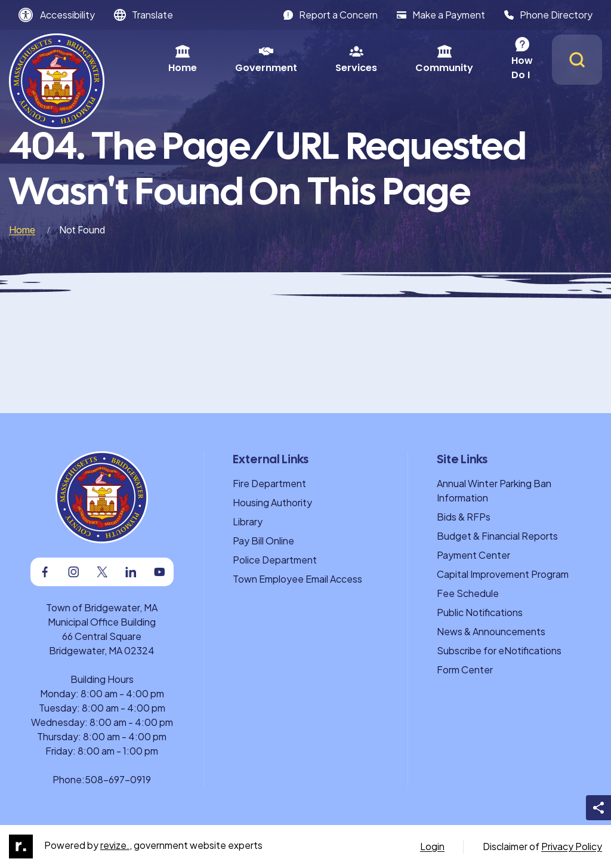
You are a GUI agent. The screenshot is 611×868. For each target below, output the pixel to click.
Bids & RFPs (464, 517)
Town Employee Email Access (297, 579)
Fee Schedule (468, 593)
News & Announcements (491, 631)
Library (248, 521)
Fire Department (269, 483)
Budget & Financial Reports (497, 536)
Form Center (465, 670)
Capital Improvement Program (503, 574)
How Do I (500, 59)
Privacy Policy (572, 846)
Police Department (275, 560)
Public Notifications (480, 612)
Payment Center (473, 555)
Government (233, 59)
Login (432, 846)
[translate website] (144, 15)
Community (411, 59)
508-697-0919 (118, 779)
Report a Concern (331, 15)
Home (150, 59)
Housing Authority (272, 502)
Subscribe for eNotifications (499, 650)
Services (323, 59)
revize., (116, 845)
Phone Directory (548, 15)
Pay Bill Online (263, 541)
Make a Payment (441, 15)
